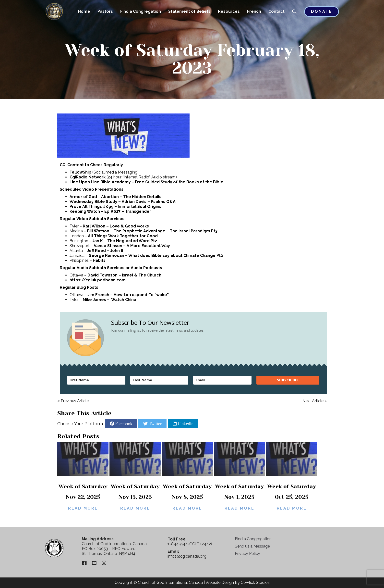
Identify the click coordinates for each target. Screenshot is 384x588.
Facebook (123, 424)
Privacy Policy (247, 554)
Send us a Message (252, 546)
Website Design (220, 582)
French (254, 11)
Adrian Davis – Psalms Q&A (149, 202)
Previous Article (75, 401)
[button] (294, 12)
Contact (276, 11)
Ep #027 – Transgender (128, 211)
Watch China (124, 300)
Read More (83, 508)
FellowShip (80, 172)
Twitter (155, 424)
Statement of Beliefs (189, 11)
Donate (322, 11)
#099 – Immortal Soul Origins (132, 206)
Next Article (313, 401)
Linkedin (185, 424)
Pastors (105, 11)
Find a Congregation (141, 11)
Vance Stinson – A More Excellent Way (132, 246)
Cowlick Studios (255, 582)
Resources (229, 11)
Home (84, 11)
